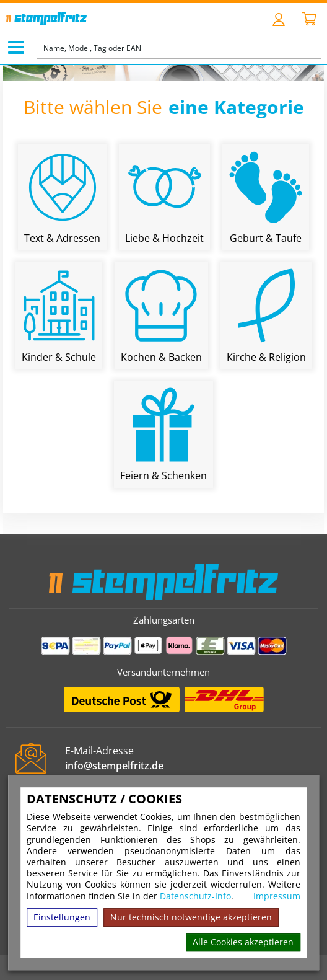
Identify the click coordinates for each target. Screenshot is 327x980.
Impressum (277, 896)
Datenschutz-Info (195, 896)
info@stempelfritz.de (114, 766)
